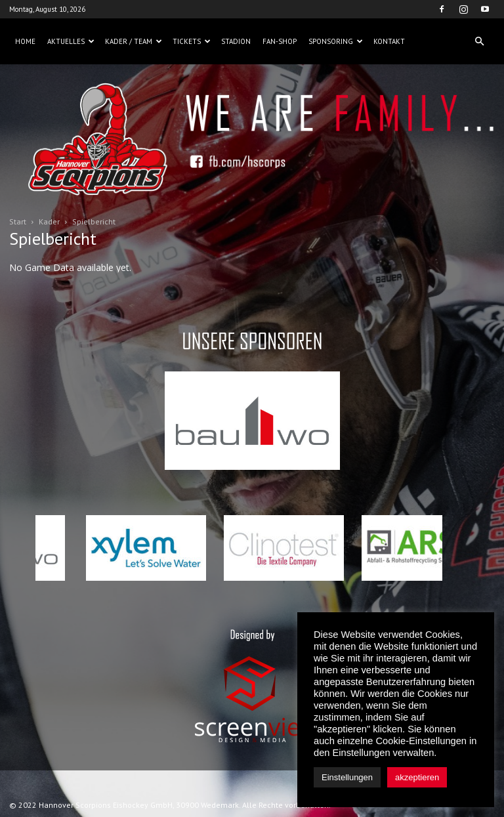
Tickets (192, 41)
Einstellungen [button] (347, 777)
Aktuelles (71, 41)
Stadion (236, 41)
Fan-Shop (280, 41)
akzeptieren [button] (417, 777)
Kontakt (389, 41)
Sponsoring (336, 41)
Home (25, 41)
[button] (479, 41)
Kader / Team (134, 41)
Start (18, 221)
